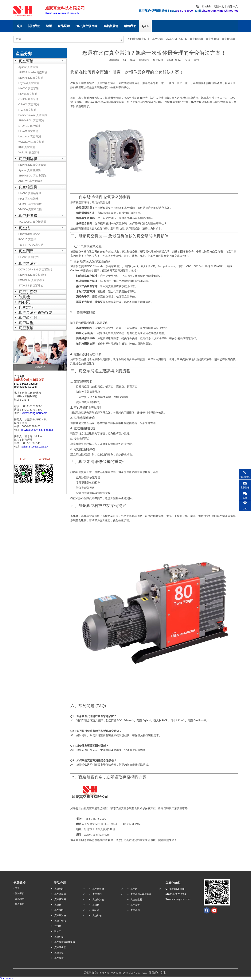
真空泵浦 (26, 328)
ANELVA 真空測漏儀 (30, 181)
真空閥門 (26, 251)
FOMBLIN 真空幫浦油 (31, 280)
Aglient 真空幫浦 (28, 67)
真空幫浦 (26, 61)
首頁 (19, 26)
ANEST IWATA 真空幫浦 (33, 72)
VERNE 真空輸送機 (30, 204)
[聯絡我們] (40, 350)
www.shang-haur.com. (179, 899)
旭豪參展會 (111, 26)
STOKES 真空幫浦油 (31, 285)
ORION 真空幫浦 (29, 99)
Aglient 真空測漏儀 (30, 170)
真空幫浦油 (28, 263)
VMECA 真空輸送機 (30, 209)
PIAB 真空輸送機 (29, 199)
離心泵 (24, 302)
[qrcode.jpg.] (217, 892)
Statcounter (7, 978)
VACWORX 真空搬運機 (32, 222)
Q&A (145, 26)
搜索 (120, 39)
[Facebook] (207, 910)
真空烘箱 (26, 307)
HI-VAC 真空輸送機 (30, 193)
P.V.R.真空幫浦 (27, 110)
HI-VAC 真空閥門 (29, 257)
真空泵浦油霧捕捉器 (36, 312)
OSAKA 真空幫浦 (29, 104)
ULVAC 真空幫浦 (28, 131)
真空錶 (24, 228)
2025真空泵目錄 (87, 26)
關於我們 (34, 26)
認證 (49, 26)
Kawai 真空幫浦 (28, 94)
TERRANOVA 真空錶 (31, 245)
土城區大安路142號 (25, 396)
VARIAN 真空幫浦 (29, 152)
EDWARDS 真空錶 (30, 234)
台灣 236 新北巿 (31, 393)
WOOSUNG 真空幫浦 (31, 142)
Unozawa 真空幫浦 (30, 136)
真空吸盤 (26, 323)
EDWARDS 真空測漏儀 (32, 165)
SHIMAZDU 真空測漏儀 (32, 176)
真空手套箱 (28, 292)
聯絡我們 (130, 26)
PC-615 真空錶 (27, 239)
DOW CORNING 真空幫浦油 (35, 269)
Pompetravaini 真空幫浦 (33, 115)
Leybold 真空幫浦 (29, 83)
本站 (196, 60)
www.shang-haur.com (97, 835)
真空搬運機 (28, 216)
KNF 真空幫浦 (27, 147)
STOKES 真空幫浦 (29, 126)
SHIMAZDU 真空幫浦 (31, 120)
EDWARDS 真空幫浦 (31, 78)
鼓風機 (24, 297)
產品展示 (64, 26)
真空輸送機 (28, 187)
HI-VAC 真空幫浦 (29, 88)
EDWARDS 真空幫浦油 (32, 275)
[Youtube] (214, 910)
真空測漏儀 (28, 159)
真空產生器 (28, 318)
